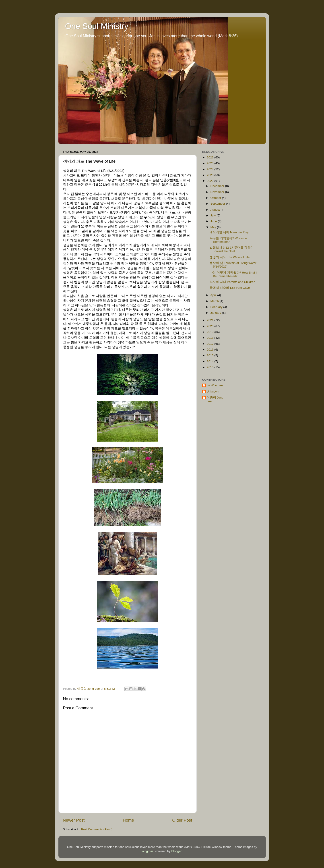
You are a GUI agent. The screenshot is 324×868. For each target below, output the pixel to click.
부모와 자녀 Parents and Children (232, 282)
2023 (210, 175)
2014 (210, 361)
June (214, 221)
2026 (210, 157)
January (216, 313)
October (216, 198)
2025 (210, 163)
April (214, 295)
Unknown (213, 391)
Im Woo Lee (215, 385)
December (218, 186)
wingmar (147, 851)
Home (128, 820)
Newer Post (74, 820)
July (214, 215)
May (214, 227)
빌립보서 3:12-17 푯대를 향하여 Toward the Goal (232, 249)
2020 (210, 326)
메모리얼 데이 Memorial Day (229, 232)
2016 (210, 350)
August (216, 210)
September (218, 204)
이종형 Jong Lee (215, 399)
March (215, 301)
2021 (210, 320)
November (218, 192)
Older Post (182, 820)
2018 (210, 338)
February (217, 307)
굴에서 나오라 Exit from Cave (230, 288)
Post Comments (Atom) (97, 829)
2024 (210, 169)
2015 (210, 355)
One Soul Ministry (97, 26)
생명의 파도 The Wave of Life (230, 257)
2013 (210, 367)
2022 (210, 181)
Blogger (176, 851)
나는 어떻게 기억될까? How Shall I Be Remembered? (233, 274)
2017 (210, 344)
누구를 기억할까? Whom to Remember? (228, 240)
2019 (210, 332)
